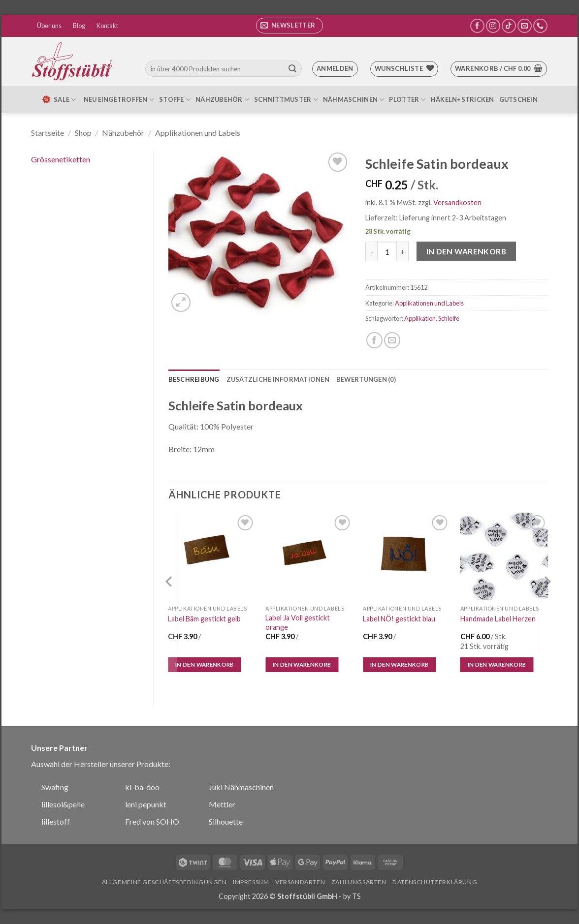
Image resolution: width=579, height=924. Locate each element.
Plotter (407, 100)
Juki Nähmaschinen (241, 787)
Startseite (48, 133)
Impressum (251, 882)
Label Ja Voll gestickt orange (298, 622)
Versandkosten (457, 202)
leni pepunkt (146, 804)
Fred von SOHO (152, 821)
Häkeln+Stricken (463, 99)
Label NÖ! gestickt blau (399, 619)
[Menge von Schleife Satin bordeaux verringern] (371, 251)
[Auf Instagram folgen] (493, 26)
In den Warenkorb (466, 251)
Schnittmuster (286, 100)
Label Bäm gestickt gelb (204, 619)
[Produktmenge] (387, 251)
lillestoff (56, 821)
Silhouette (226, 821)
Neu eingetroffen (119, 100)
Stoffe (175, 100)
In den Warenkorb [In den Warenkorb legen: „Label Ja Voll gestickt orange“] (302, 664)
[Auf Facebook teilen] (374, 340)
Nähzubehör (222, 100)
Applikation (420, 318)
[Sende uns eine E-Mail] (525, 26)
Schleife (449, 318)
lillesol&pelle (63, 804)
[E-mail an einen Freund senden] (392, 340)
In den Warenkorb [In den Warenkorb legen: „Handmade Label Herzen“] (497, 664)
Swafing (55, 787)
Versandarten (300, 882)
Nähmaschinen (354, 100)
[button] (289, 26)
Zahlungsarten (359, 882)
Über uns (49, 26)
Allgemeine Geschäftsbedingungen (164, 882)
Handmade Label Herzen (498, 619)
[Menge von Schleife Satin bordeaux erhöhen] (403, 251)
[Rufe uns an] (540, 26)
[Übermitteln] (292, 69)
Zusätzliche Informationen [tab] (278, 379)
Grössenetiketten (61, 159)
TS (356, 896)
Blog (79, 26)
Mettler (222, 804)
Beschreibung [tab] (194, 379)
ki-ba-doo (142, 787)
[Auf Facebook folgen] (477, 26)
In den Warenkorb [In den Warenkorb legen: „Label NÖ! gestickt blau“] (400, 664)
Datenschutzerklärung (435, 882)
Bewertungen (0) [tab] (366, 379)
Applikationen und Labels (198, 133)
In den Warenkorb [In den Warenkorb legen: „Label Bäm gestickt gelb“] (205, 664)
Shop (83, 133)
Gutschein (518, 99)
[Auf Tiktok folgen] (509, 26)
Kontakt (107, 26)
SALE (59, 99)
